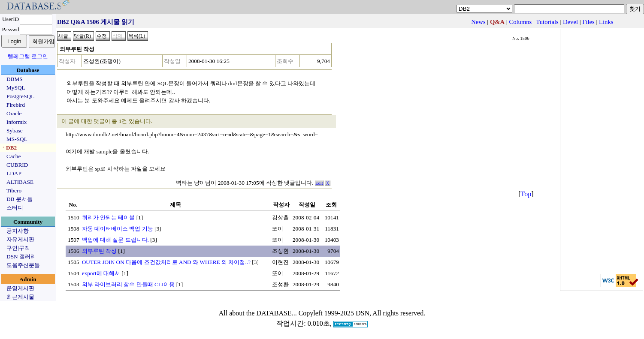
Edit (319, 183)
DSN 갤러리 (21, 256)
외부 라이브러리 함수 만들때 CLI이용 (128, 284)
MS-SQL (17, 139)
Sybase (15, 130)
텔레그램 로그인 (28, 56)
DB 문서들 (20, 199)
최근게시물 (20, 297)
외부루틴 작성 (99, 251)
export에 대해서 (101, 273)
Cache (14, 156)
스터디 (15, 208)
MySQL (16, 88)
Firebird (16, 105)
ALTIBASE (20, 182)
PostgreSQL (20, 96)
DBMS (15, 79)
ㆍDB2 (9, 148)
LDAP (14, 173)
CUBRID (17, 165)
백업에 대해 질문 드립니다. (115, 240)
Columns (520, 22)
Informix (17, 122)
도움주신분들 (23, 265)
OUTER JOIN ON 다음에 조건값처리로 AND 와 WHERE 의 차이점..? (166, 262)
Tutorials (547, 22)
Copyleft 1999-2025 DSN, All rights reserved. (362, 313)
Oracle (14, 113)
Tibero (14, 190)
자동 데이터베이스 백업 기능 (118, 229)
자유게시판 (20, 239)
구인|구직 (18, 248)
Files (588, 22)
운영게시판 (20, 288)
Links (606, 22)
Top (526, 194)
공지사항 (18, 231)
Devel (570, 22)
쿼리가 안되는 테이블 (109, 217)
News (478, 22)
